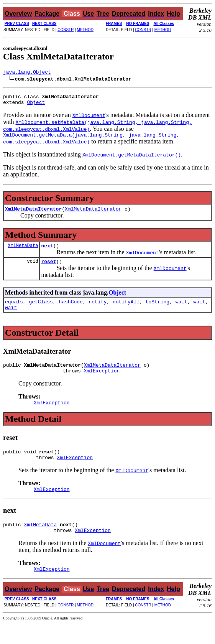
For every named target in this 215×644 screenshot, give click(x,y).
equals (14, 311)
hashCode (71, 311)
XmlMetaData (23, 252)
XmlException (102, 383)
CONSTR (66, 30)
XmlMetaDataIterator (33, 214)
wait (181, 311)
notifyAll (126, 311)
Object (36, 105)
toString (158, 311)
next (47, 252)
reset (48, 269)
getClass (41, 311)
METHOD (85, 30)
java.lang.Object (27, 73)
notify (98, 311)
